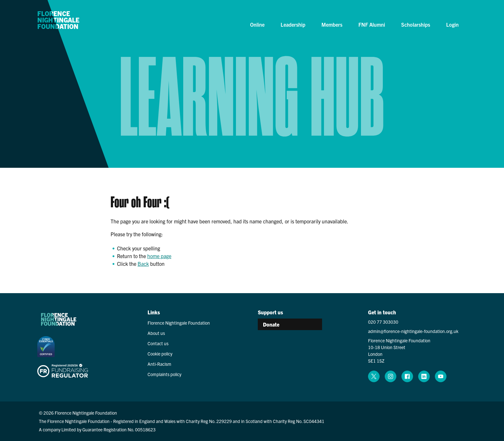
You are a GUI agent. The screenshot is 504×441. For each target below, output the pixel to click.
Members (332, 24)
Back (143, 264)
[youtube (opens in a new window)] (441, 376)
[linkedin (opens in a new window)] (424, 376)
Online (257, 24)
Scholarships (416, 24)
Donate (271, 324)
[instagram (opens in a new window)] (391, 376)
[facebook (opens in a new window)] (407, 376)
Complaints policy (164, 374)
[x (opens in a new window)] (374, 376)
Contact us (158, 343)
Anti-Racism (159, 364)
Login (452, 24)
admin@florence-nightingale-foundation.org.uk (413, 331)
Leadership (293, 24)
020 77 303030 (383, 322)
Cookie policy (160, 354)
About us (156, 333)
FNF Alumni (372, 24)
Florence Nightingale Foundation (58, 20)
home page (159, 256)
